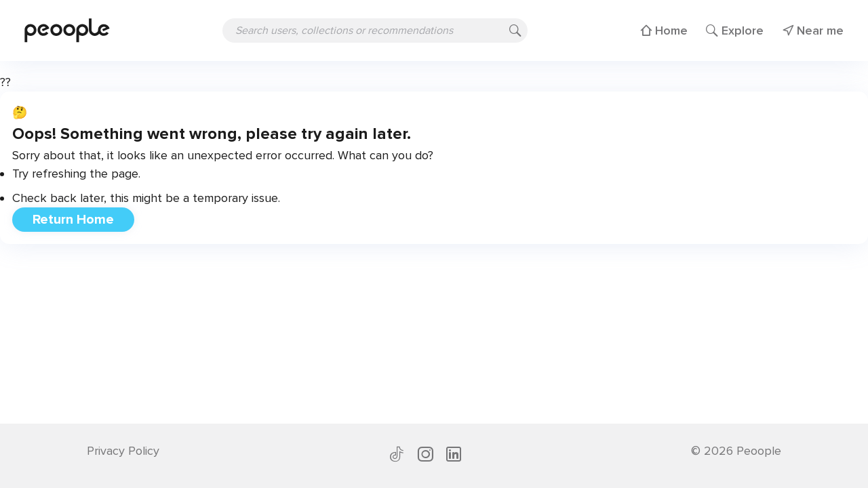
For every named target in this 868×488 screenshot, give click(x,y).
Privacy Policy (123, 451)
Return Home (73, 220)
